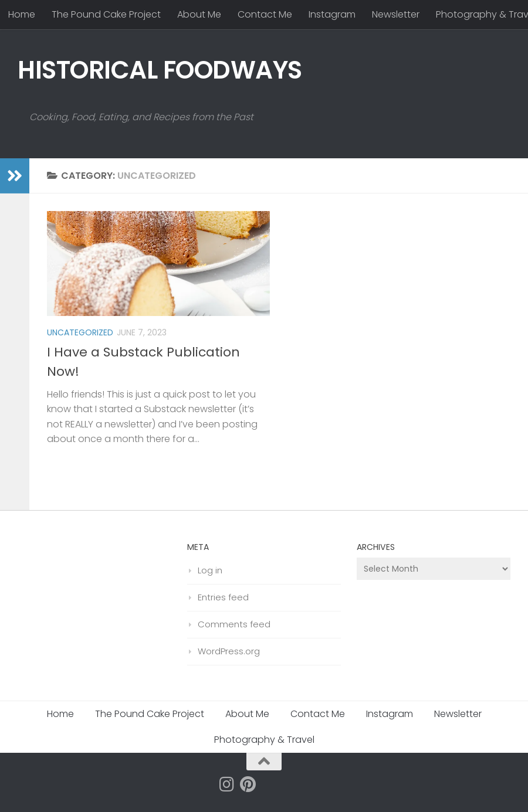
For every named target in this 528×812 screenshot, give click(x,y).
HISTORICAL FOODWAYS (160, 70)
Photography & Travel (264, 740)
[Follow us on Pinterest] (248, 784)
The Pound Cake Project (106, 14)
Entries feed (223, 597)
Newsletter (396, 14)
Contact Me (265, 14)
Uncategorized (80, 332)
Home (22, 14)
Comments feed (234, 624)
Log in (210, 570)
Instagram (332, 14)
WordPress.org (229, 651)
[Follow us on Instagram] (227, 784)
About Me (199, 14)
